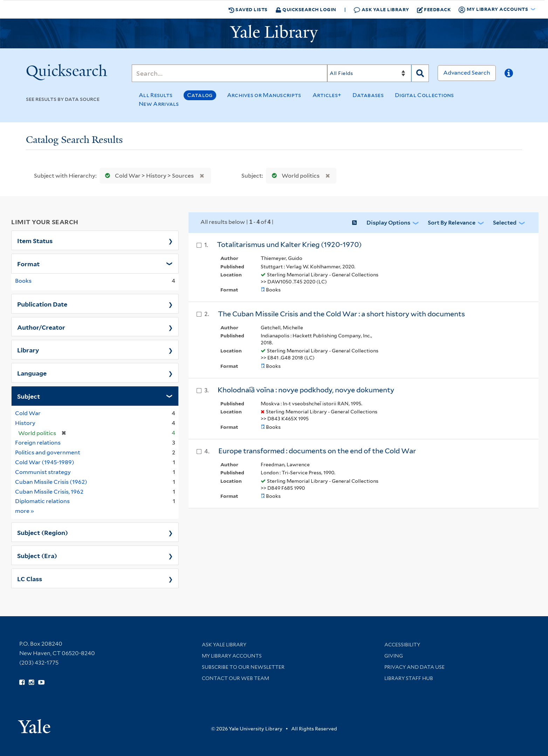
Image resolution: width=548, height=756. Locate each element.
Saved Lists (248, 9)
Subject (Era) (37, 555)
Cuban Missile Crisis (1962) (51, 482)
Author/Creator (41, 327)
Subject (29, 396)
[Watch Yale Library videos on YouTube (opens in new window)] (41, 682)
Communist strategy (43, 472)
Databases (368, 95)
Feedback (434, 9)
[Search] (230, 73)
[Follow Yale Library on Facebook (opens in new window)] (22, 682)
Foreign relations (38, 443)
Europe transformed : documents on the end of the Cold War (317, 451)
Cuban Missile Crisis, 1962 (49, 492)
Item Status (35, 240)
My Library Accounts (232, 656)
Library (28, 350)
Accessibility (402, 645)
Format (28, 263)
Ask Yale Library (381, 10)
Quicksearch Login (306, 9)
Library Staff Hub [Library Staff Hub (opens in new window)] (409, 678)
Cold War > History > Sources (148, 176)
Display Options (388, 223)
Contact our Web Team (235, 678)
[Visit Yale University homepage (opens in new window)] (34, 724)
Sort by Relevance (452, 223)
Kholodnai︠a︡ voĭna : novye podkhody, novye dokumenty (306, 390)
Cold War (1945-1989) (45, 462)
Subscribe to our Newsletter (243, 667)
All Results (156, 95)
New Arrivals (159, 104)
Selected (505, 223)
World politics (294, 176)
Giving (394, 656)
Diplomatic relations (42, 501)
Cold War (28, 413)
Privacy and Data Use (415, 667)
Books (23, 281)
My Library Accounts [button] (494, 9)
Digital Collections (424, 95)
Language (32, 373)
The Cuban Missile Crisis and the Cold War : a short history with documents (341, 314)
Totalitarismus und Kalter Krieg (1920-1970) (289, 245)
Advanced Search (467, 73)
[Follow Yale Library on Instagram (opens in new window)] (31, 682)
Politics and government (48, 452)
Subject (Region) (43, 532)
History (25, 423)
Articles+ (327, 95)
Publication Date (42, 304)
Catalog (200, 95)
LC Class (30, 578)
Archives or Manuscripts (264, 95)
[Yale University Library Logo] (274, 34)
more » (25, 511)
